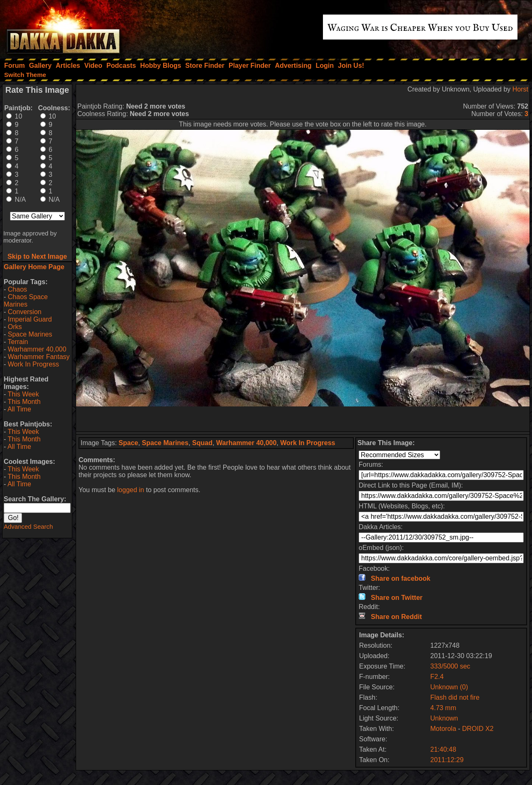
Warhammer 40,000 (37, 349)
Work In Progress (33, 364)
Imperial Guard (30, 319)
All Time (19, 409)
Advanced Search (28, 526)
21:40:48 (443, 749)
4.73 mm (443, 708)
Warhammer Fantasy (39, 357)
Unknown (444, 718)
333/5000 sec (450, 666)
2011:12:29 (447, 760)
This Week (23, 394)
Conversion (25, 312)
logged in (131, 490)
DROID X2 (478, 729)
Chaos (17, 289)
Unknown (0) (449, 687)
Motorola (443, 729)
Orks (15, 327)
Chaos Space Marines (26, 301)
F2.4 (437, 677)
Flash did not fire (455, 697)
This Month (24, 402)
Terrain (18, 342)
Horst (520, 89)
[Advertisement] (303, 419)
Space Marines (30, 334)
